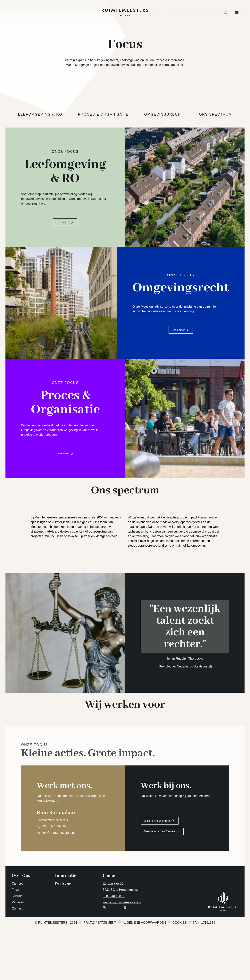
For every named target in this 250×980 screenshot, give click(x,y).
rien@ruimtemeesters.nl (58, 869)
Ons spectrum (216, 115)
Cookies (180, 959)
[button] (226, 13)
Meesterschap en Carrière (162, 868)
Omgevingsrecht (164, 115)
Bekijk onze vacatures (160, 857)
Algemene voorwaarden (144, 959)
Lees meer (65, 222)
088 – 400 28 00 (114, 932)
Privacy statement (100, 959)
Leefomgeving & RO (40, 115)
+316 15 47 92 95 (54, 863)
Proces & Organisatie (103, 115)
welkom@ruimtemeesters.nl (122, 938)
